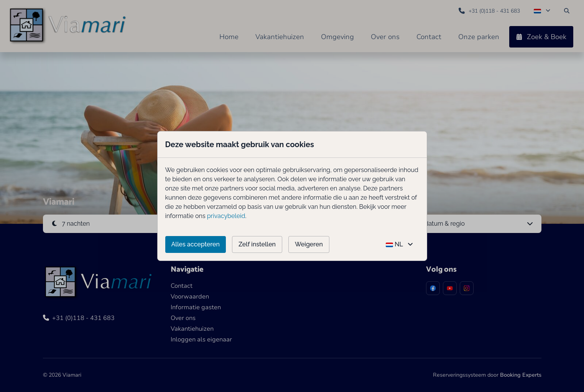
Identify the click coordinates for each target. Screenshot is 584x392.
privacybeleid (226, 216)
